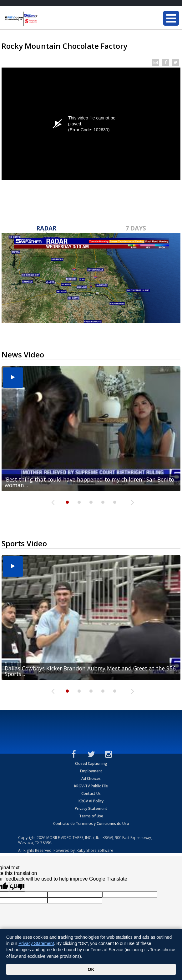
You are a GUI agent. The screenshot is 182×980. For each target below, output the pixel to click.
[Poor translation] (17, 887)
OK (91, 969)
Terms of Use (91, 816)
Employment (91, 771)
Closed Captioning (91, 763)
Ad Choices (91, 778)
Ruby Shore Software (95, 850)
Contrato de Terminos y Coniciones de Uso (91, 823)
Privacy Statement (91, 808)
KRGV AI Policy (91, 801)
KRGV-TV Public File (91, 786)
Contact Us (91, 793)
